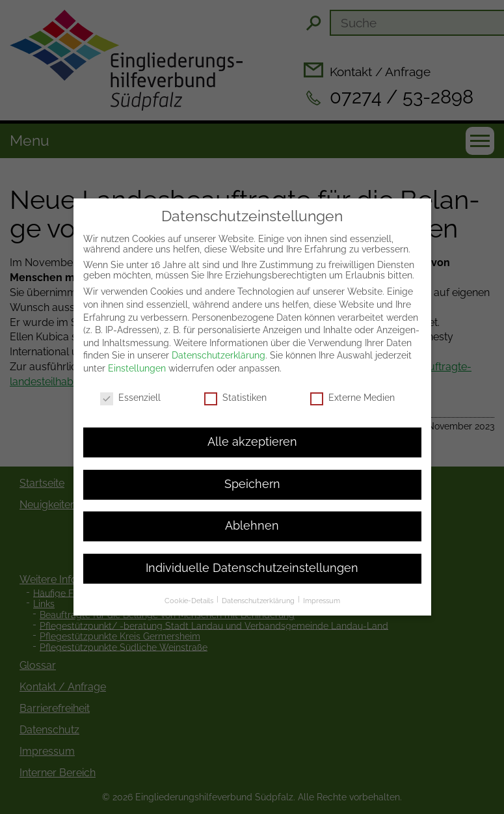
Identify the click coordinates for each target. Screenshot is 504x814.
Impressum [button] (322, 587)
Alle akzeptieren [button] (252, 428)
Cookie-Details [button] (190, 587)
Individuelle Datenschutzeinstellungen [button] (252, 554)
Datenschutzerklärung (219, 341)
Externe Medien (352, 383)
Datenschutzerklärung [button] (259, 587)
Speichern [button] (252, 470)
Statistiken (235, 383)
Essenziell (130, 383)
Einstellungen (137, 354)
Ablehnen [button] (252, 512)
